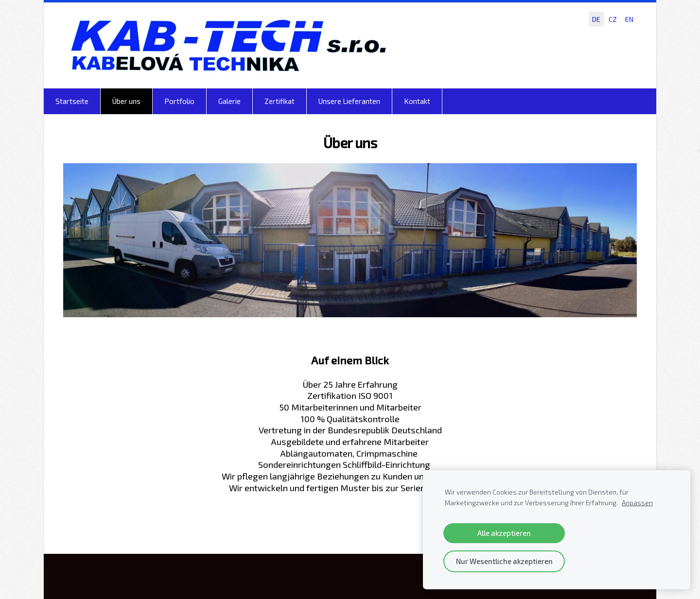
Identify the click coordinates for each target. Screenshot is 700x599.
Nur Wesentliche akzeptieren (504, 561)
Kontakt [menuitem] (417, 101)
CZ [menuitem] (613, 19)
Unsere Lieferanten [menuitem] (349, 101)
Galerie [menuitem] (229, 101)
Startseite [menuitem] (72, 101)
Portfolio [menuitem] (179, 101)
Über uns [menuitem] (126, 101)
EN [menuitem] (629, 19)
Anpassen (637, 503)
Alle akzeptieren (504, 533)
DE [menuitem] (596, 19)
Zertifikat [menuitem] (280, 101)
